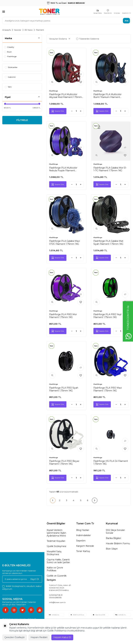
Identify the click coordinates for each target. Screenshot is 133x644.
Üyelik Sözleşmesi (56, 546)
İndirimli (10, 77)
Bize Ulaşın (112, 549)
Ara (126, 20)
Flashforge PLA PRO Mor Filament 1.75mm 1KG (63, 316)
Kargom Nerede (85, 546)
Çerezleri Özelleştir (15, 637)
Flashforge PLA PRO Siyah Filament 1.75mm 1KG (64, 389)
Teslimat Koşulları (56, 541)
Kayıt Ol (35, 579)
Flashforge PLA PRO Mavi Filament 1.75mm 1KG (108, 389)
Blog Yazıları (83, 530)
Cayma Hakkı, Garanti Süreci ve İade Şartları (58, 561)
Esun (8, 52)
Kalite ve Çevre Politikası (55, 569)
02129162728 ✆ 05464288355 (56, 596)
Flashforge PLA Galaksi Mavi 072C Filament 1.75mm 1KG (64, 242)
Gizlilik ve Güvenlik (57, 576)
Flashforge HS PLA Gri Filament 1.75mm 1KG (111, 462)
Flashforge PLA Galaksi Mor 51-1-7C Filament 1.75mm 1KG (110, 169)
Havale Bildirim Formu (118, 543)
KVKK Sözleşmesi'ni (16, 586)
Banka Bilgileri (113, 538)
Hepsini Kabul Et (62, 637)
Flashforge (10, 56)
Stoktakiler (11, 67)
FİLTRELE (22, 120)
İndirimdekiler (83, 535)
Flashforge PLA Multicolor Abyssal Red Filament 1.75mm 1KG (65, 96)
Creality (9, 47)
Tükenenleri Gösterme (88, 39)
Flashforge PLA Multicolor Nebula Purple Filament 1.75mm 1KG (63, 169)
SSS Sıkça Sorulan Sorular (115, 531)
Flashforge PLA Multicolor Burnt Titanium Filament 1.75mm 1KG (107, 96)
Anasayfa (7, 30)
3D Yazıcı (29, 30)
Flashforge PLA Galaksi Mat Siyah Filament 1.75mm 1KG (108, 242)
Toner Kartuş (83, 551)
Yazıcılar (18, 30)
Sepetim (81, 541)
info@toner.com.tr (57, 602)
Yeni (8, 87)
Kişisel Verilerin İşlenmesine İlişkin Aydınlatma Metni (56, 533)
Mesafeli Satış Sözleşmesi (54, 553)
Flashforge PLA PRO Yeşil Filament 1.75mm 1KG (107, 316)
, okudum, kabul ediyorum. (22, 587)
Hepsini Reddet (39, 637)
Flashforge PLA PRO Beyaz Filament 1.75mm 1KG (64, 462)
